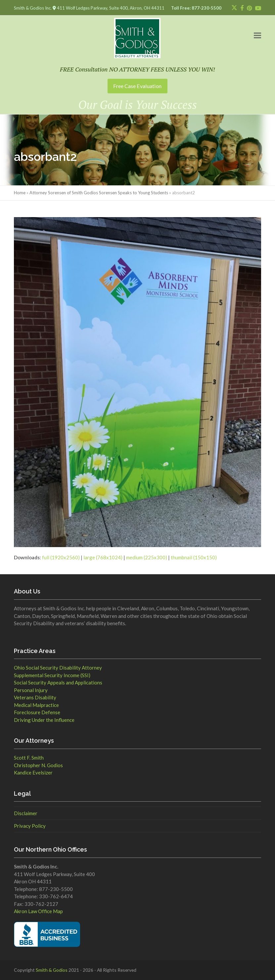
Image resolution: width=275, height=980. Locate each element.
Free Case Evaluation (137, 86)
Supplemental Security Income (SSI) (52, 675)
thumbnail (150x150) (194, 557)
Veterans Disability (35, 697)
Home (20, 193)
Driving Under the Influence (44, 720)
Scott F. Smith (29, 758)
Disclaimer (26, 813)
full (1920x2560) (61, 557)
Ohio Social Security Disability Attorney (58, 668)
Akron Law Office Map (38, 911)
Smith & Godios (52, 970)
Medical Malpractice (36, 705)
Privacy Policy (30, 826)
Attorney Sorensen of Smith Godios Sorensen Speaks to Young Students (99, 193)
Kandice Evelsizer (33, 772)
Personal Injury (31, 690)
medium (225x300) (147, 557)
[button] (257, 36)
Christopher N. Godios (38, 765)
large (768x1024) (103, 557)
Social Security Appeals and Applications (58, 682)
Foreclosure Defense (37, 712)
